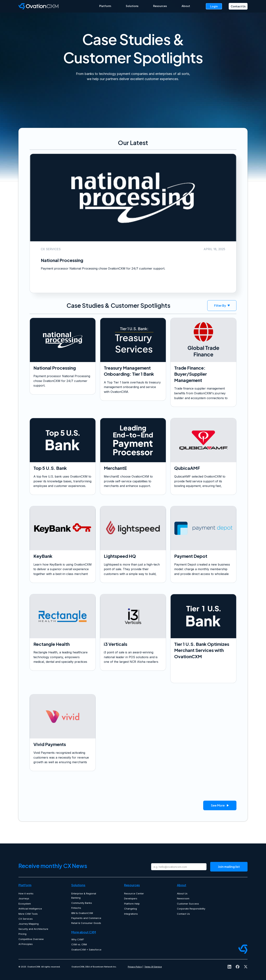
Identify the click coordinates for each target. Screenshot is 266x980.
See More (220, 806)
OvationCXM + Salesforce (86, 950)
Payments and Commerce (86, 918)
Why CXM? (78, 939)
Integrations (131, 914)
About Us (182, 893)
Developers (131, 898)
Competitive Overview (31, 939)
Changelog (131, 909)
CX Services (26, 919)
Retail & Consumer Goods (86, 923)
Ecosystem (25, 904)
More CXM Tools (28, 914)
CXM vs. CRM (79, 944)
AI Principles (26, 944)
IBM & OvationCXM (82, 913)
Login (214, 6)
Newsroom (183, 898)
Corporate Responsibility (191, 909)
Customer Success (188, 904)
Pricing (22, 934)
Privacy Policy (135, 967)
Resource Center (134, 893)
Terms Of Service (153, 967)
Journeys (24, 898)
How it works (26, 893)
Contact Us (238, 6)
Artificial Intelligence (30, 909)
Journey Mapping (29, 924)
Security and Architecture (33, 929)
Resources (160, 6)
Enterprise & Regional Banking (84, 896)
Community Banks (82, 903)
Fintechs (76, 908)
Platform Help (132, 904)
